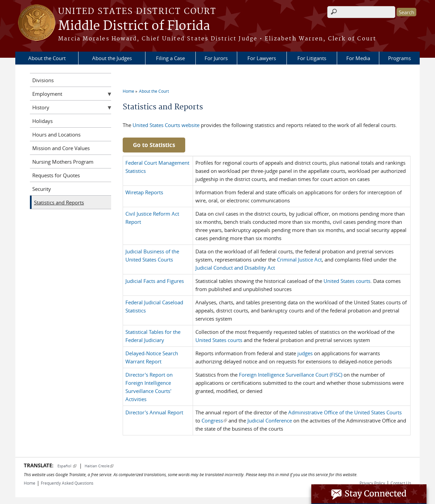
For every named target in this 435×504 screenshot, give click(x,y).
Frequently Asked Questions (67, 483)
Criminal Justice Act (299, 259)
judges (305, 353)
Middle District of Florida (134, 26)
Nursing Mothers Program (63, 162)
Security (42, 189)
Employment (47, 94)
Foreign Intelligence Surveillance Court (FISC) (291, 375)
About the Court (47, 58)
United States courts (347, 281)
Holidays (42, 121)
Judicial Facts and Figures (155, 281)
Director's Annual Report (154, 412)
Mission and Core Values (61, 148)
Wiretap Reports (144, 192)
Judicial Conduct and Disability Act (235, 268)
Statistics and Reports (59, 202)
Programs (399, 58)
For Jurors (216, 58)
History (41, 107)
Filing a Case (170, 58)
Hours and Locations (56, 134)
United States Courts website (166, 125)
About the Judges (112, 58)
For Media (358, 58)
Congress (214, 420)
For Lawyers (262, 58)
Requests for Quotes (56, 175)
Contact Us (401, 483)
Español (67, 466)
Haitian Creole (99, 466)
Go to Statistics (154, 145)
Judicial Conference (270, 420)
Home (128, 91)
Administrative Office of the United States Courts (345, 412)
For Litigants (312, 58)
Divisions (43, 80)
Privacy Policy (372, 483)
